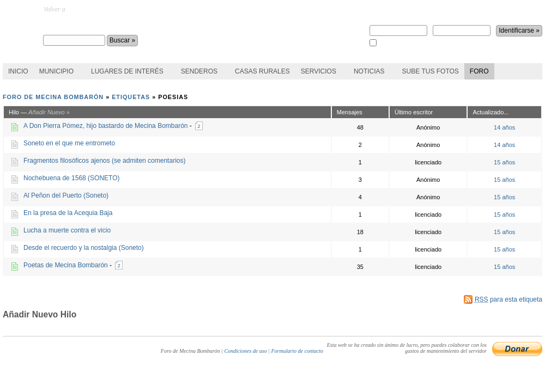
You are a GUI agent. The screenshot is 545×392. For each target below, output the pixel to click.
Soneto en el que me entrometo (69, 143)
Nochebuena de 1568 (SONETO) (72, 178)
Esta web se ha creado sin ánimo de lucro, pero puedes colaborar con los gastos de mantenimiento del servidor (407, 348)
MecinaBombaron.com (97, 9)
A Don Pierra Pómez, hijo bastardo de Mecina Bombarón (106, 126)
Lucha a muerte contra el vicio (67, 230)
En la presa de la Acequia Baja (68, 213)
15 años (504, 162)
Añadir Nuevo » (49, 112)
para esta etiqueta (508, 299)
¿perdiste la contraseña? (481, 9)
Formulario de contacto (297, 351)
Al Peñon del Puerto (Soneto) (66, 195)
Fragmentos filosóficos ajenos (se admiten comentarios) (104, 161)
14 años (504, 127)
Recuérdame (393, 43)
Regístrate (384, 9)
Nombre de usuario (398, 27)
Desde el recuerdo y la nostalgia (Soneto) (84, 248)
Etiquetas (131, 97)
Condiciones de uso (245, 351)
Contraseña (462, 27)
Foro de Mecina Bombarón (99, 25)
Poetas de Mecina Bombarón (66, 265)
